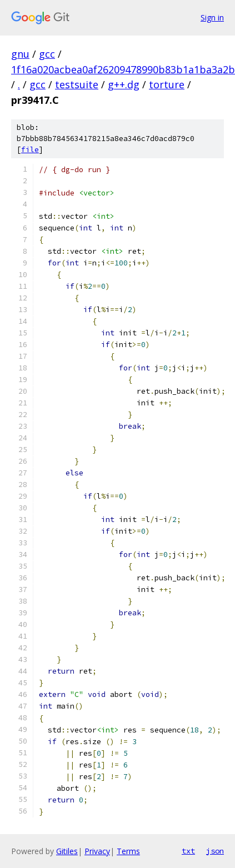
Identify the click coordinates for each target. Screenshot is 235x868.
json (215, 851)
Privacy (97, 851)
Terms (128, 851)
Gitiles (67, 851)
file (30, 150)
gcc (47, 54)
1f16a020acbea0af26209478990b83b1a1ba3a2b (123, 69)
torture (167, 84)
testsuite (77, 84)
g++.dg (124, 84)
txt (188, 851)
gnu (20, 54)
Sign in (212, 17)
